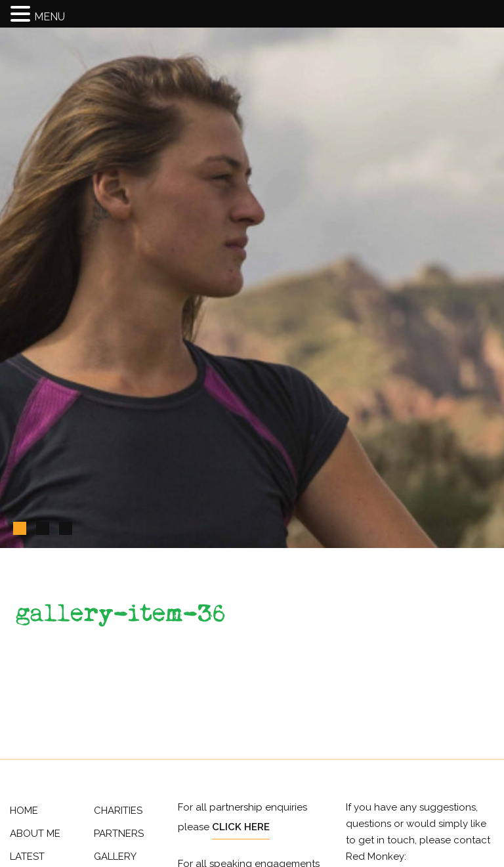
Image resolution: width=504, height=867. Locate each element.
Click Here (241, 827)
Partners (119, 834)
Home (24, 811)
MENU (50, 17)
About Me (35, 834)
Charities (118, 811)
